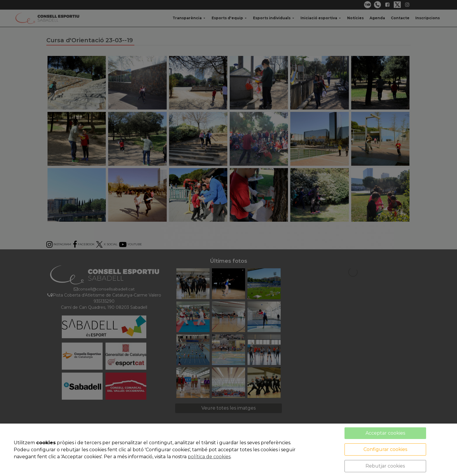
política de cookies (209, 457)
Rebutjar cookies (385, 466)
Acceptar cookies (385, 433)
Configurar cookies (385, 449)
